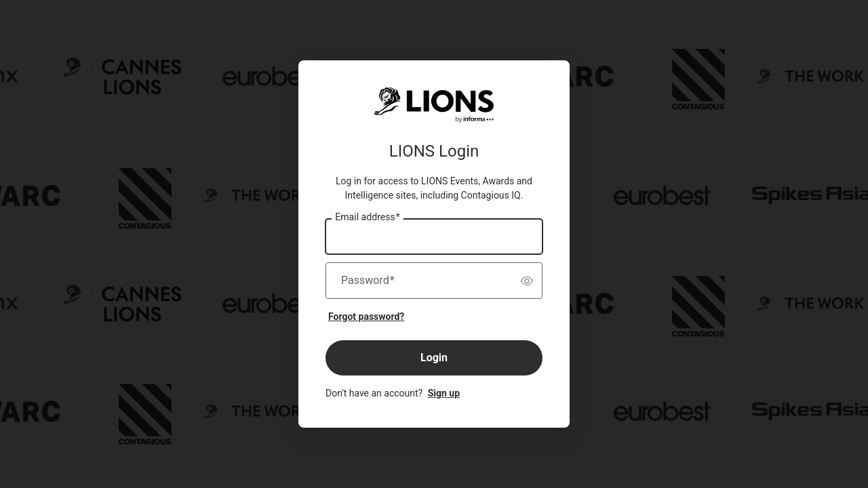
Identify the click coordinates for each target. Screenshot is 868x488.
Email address (367, 218)
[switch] (527, 281)
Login (434, 358)
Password (368, 281)
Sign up (444, 393)
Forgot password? (366, 317)
